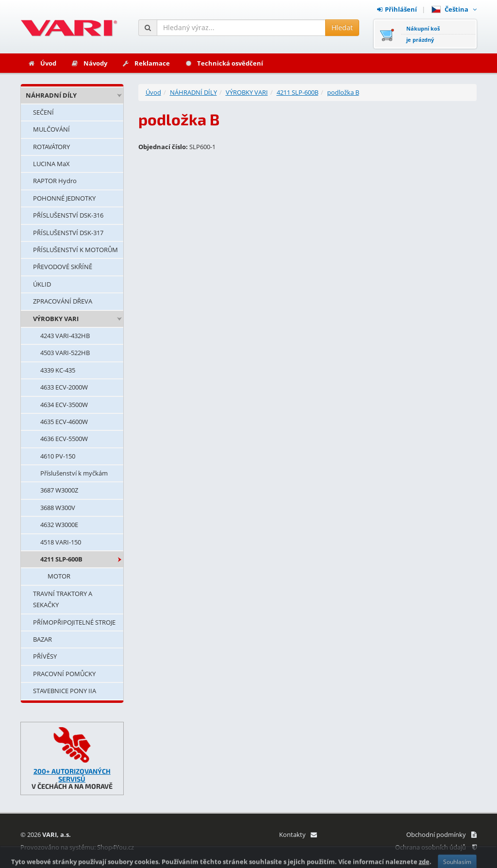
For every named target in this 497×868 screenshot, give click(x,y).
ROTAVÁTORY (51, 147)
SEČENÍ (43, 112)
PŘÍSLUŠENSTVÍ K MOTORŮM (75, 250)
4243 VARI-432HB (65, 336)
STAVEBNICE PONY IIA (65, 691)
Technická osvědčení (224, 63)
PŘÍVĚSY (45, 656)
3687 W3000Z (59, 490)
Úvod (42, 63)
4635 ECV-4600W (64, 422)
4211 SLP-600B (61, 559)
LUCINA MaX (51, 164)
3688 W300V (58, 508)
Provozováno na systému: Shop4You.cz (77, 847)
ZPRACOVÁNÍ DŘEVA (63, 301)
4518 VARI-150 (61, 542)
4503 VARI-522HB (65, 353)
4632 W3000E (59, 525)
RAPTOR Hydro (55, 181)
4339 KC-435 (58, 370)
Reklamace (146, 63)
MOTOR (59, 576)
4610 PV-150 (58, 456)
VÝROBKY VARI (56, 319)
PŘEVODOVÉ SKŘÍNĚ (63, 267)
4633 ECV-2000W (64, 387)
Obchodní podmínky (441, 834)
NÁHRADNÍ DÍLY (51, 95)
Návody (89, 63)
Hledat (342, 27)
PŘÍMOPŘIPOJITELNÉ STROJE (74, 622)
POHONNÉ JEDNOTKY (64, 198)
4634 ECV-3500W (64, 405)
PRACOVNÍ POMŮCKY (64, 674)
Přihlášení (397, 9)
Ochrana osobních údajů (436, 847)
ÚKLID (42, 284)
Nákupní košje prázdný (423, 34)
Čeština (454, 9)
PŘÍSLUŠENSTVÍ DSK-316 (68, 215)
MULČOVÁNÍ (51, 129)
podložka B (343, 92)
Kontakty (298, 834)
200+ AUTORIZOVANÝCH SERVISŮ (72, 775)
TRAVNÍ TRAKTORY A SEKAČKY (63, 599)
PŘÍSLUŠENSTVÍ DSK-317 (68, 233)
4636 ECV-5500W (64, 439)
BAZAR (42, 639)
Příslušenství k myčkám (74, 473)
